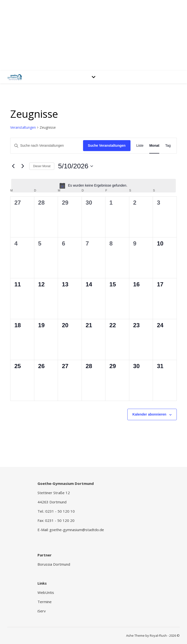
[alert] (93, 186)
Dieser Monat (42, 166)
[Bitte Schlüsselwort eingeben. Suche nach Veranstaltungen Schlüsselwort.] (47, 146)
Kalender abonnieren (149, 414)
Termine (45, 602)
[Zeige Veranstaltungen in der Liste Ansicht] (140, 146)
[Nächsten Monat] (23, 166)
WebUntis (46, 592)
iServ (42, 611)
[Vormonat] (13, 166)
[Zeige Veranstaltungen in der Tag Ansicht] (168, 146)
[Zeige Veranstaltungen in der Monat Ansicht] (154, 146)
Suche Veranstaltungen (107, 145)
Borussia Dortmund (54, 564)
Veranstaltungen (23, 127)
